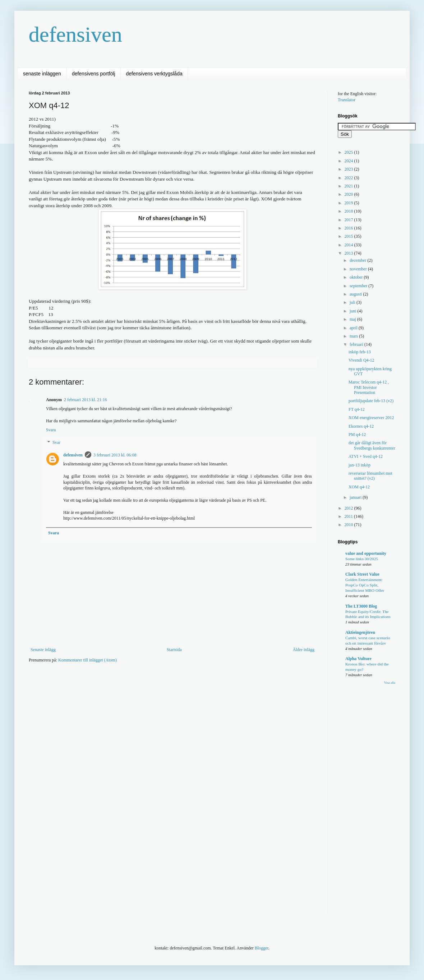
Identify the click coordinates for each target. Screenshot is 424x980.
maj (353, 319)
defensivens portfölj (94, 74)
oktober (357, 277)
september (359, 286)
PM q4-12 (357, 435)
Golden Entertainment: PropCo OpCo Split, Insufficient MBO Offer (365, 585)
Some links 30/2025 (362, 559)
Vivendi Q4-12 (361, 360)
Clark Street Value (362, 574)
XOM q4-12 (359, 487)
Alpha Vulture (358, 659)
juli (353, 302)
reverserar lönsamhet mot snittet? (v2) (370, 476)
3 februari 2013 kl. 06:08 (115, 455)
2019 (349, 203)
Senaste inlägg (43, 650)
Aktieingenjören (360, 632)
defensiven (75, 34)
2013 (349, 253)
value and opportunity (366, 553)
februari (357, 344)
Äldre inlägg (304, 650)
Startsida (174, 650)
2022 (349, 178)
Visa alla (390, 683)
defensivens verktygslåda (154, 74)
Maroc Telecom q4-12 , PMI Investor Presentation (369, 387)
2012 (349, 508)
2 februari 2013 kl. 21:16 (86, 400)
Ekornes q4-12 (361, 426)
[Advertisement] (152, 724)
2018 (349, 211)
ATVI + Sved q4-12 (366, 456)
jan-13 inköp (360, 465)
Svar (56, 443)
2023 (349, 169)
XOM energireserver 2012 (371, 418)
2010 (349, 525)
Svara (51, 430)
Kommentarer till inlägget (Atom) (87, 660)
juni (354, 311)
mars (354, 336)
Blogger (262, 948)
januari (356, 497)
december (359, 260)
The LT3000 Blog (361, 606)
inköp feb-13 (360, 352)
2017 (349, 220)
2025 (349, 152)
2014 (349, 245)
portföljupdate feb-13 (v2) (371, 401)
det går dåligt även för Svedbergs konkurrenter (372, 445)
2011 (349, 516)
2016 (349, 228)
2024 (349, 161)
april (354, 328)
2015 (349, 236)
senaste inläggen (42, 74)
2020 (349, 194)
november (359, 269)
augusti (356, 294)
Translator (347, 100)
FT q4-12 (357, 409)
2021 (349, 186)
